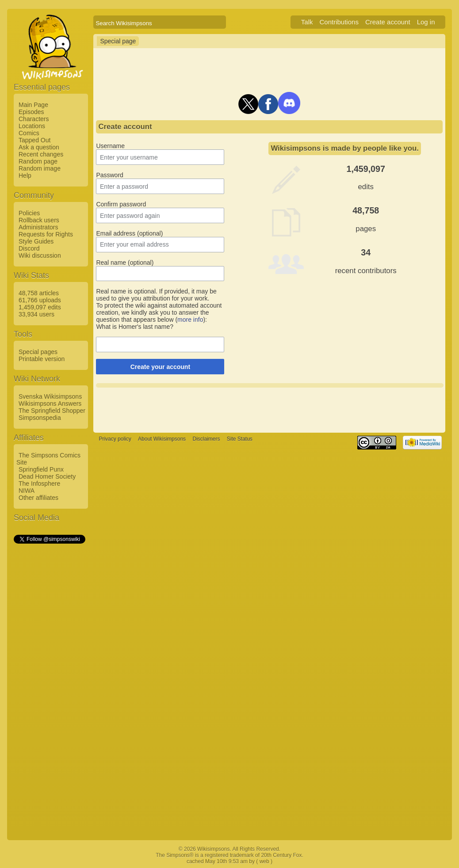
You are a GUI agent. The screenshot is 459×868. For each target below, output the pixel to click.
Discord (29, 248)
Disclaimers (206, 439)
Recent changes (41, 154)
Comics (29, 133)
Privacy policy (115, 439)
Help (25, 175)
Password (109, 175)
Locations (32, 126)
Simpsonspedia (40, 418)
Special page (118, 41)
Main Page (33, 105)
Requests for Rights (46, 234)
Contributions (339, 22)
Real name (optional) (125, 263)
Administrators (38, 227)
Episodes (31, 112)
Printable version (42, 359)
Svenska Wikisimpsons (50, 396)
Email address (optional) (129, 233)
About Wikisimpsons (162, 439)
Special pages (38, 352)
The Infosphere (39, 483)
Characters (34, 119)
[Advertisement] (49, 678)
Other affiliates (38, 498)
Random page (38, 161)
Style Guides (36, 241)
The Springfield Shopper (52, 411)
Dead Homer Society (47, 476)
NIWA (27, 491)
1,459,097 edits (40, 307)
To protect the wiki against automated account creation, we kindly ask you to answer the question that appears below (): (159, 312)
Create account (388, 22)
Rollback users (39, 220)
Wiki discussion (40, 255)
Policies (29, 213)
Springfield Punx (41, 469)
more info (190, 320)
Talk (307, 22)
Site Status (240, 439)
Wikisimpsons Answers (50, 404)
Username (110, 146)
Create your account (160, 367)
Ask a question (39, 147)
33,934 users (36, 314)
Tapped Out (34, 140)
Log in (426, 22)
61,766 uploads (40, 300)
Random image (40, 168)
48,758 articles (39, 293)
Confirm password (121, 204)
